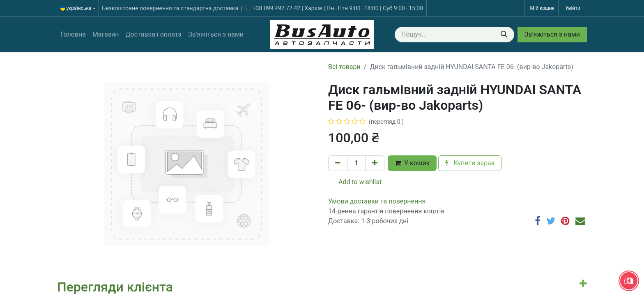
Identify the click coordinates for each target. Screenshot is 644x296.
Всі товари (344, 67)
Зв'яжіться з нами (552, 34)
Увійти (573, 8)
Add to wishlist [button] (355, 182)
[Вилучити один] (338, 163)
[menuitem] (73, 35)
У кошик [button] (412, 163)
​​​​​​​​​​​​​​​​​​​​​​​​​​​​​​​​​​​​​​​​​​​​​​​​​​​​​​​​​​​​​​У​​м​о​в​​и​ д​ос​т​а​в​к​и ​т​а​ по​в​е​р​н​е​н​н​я (377, 201)
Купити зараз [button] (470, 163)
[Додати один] (375, 163)
